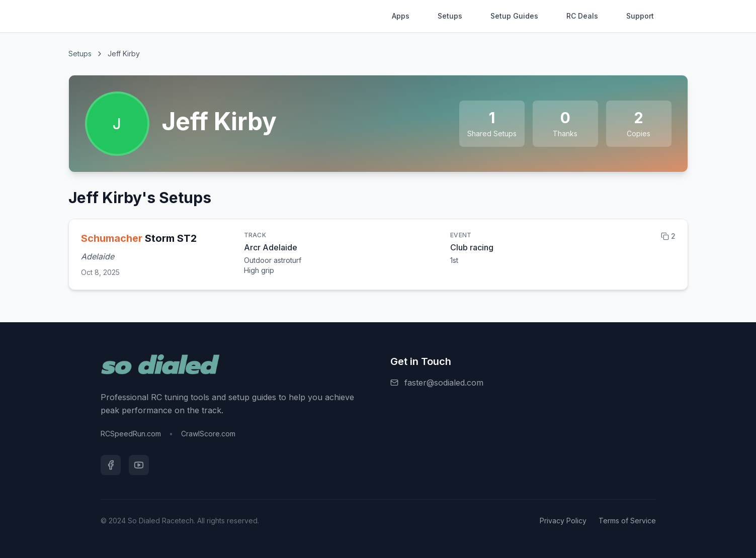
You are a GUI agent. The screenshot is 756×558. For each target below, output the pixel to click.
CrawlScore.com (208, 434)
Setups (450, 16)
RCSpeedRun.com (131, 434)
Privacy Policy (563, 521)
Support (640, 16)
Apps (401, 16)
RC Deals (582, 16)
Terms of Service (627, 521)
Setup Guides (514, 16)
